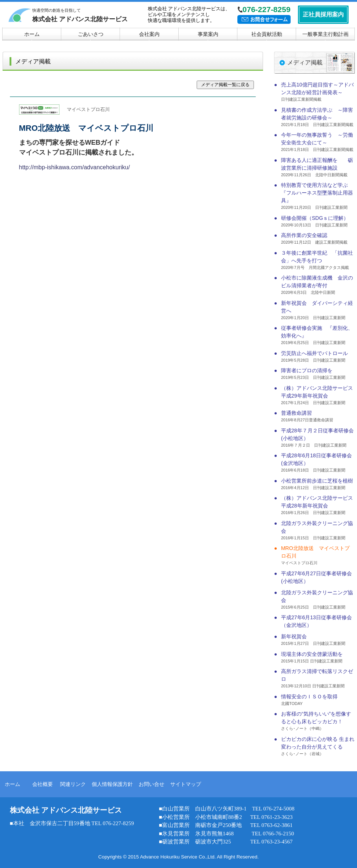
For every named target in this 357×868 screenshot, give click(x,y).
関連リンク (73, 784)
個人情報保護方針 (112, 784)
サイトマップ (186, 784)
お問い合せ (152, 784)
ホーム (12, 784)
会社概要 (43, 784)
